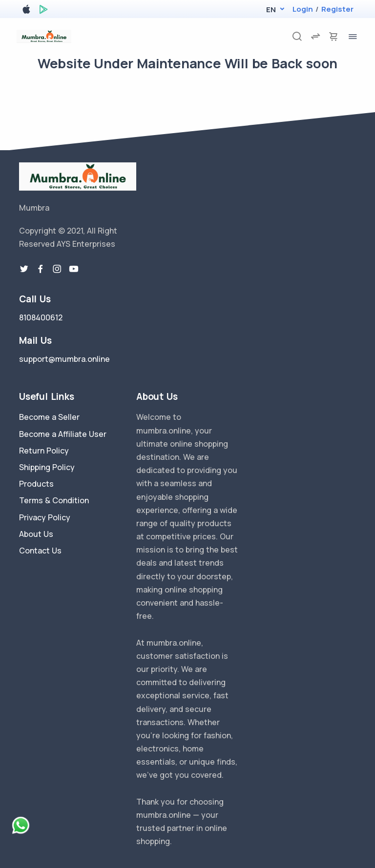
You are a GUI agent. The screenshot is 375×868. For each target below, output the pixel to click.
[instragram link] (57, 269)
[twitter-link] (24, 269)
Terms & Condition (54, 500)
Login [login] (303, 9)
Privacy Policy (45, 517)
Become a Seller (49, 417)
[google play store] (43, 11)
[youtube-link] (74, 269)
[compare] (315, 36)
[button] (271, 10)
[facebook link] (41, 269)
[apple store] (26, 11)
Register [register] (337, 9)
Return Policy (44, 451)
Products (36, 484)
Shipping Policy (47, 467)
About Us (36, 534)
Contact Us (40, 551)
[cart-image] (333, 36)
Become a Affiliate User (63, 434)
